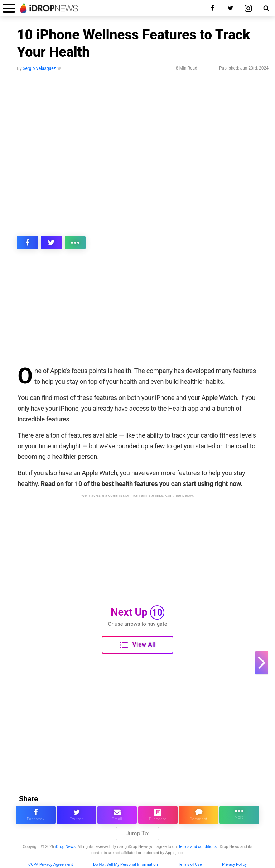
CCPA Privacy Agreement (51, 865)
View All (138, 645)
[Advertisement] (137, 313)
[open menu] (9, 8)
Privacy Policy (234, 865)
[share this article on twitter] (51, 243)
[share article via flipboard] (158, 815)
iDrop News (65, 847)
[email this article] (117, 815)
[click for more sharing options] (75, 243)
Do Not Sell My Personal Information (126, 865)
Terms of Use (190, 865)
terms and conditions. (198, 847)
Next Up (137, 612)
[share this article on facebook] (27, 243)
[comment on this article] (199, 815)
